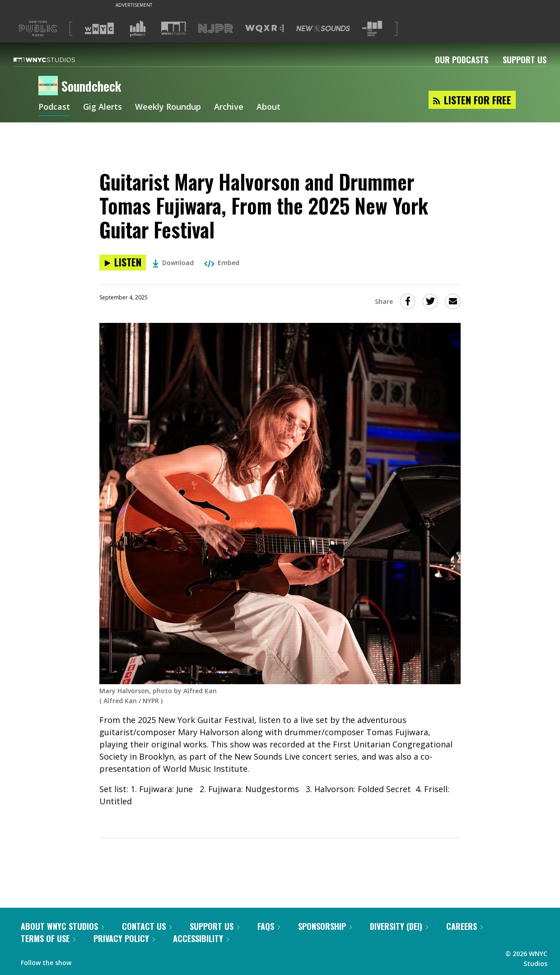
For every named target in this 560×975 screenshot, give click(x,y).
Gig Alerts (103, 107)
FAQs (269, 926)
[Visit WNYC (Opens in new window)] (99, 28)
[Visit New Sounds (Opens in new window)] (323, 28)
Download (173, 263)
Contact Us (147, 926)
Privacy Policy (124, 938)
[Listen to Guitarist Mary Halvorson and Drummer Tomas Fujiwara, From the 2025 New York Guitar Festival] (123, 263)
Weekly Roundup (168, 107)
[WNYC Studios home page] (56, 60)
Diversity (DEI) (399, 926)
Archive (229, 107)
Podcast (54, 107)
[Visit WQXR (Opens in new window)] (264, 29)
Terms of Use (48, 938)
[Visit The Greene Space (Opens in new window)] (372, 29)
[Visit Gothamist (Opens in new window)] (138, 28)
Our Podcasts (462, 60)
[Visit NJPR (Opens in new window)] (216, 29)
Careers (464, 926)
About (268, 107)
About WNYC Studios (62, 926)
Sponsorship (325, 926)
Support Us (525, 60)
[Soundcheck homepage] (50, 86)
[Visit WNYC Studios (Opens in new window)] (174, 28)
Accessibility (201, 938)
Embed (222, 263)
